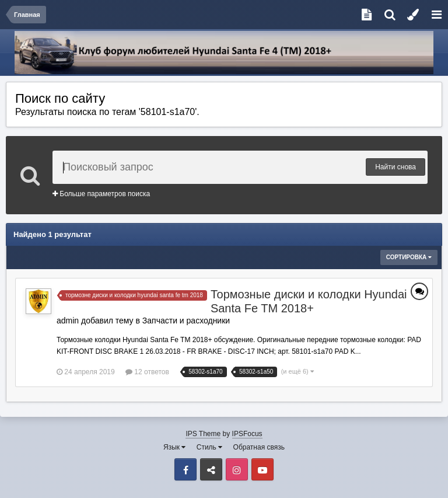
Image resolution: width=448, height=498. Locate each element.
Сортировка (409, 257)
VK (211, 469)
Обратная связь (259, 447)
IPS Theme (203, 434)
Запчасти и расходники (186, 321)
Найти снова (395, 167)
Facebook (185, 469)
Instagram (237, 469)
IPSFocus (247, 434)
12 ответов (147, 372)
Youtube (262, 469)
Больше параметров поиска (101, 194)
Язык (174, 447)
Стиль (209, 447)
